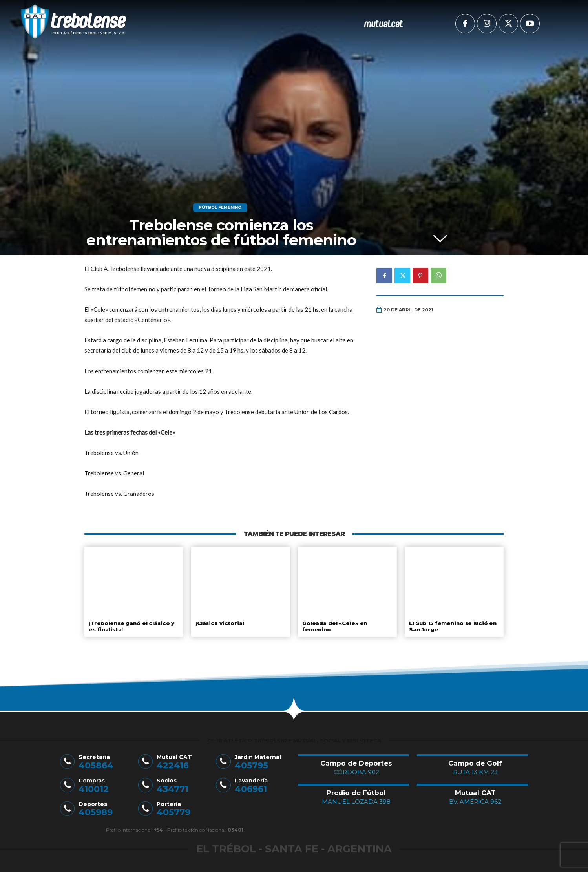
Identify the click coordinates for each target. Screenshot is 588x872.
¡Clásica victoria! (219, 623)
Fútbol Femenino (220, 208)
